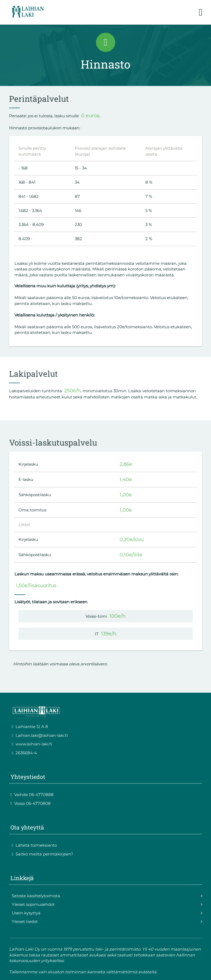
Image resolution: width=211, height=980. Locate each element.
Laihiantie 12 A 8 (30, 727)
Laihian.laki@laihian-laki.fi (40, 735)
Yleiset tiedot (25, 921)
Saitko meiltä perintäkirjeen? (43, 854)
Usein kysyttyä (26, 913)
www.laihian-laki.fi (32, 744)
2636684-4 (25, 753)
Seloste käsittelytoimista (36, 896)
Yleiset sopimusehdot (33, 904)
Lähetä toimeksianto (34, 845)
